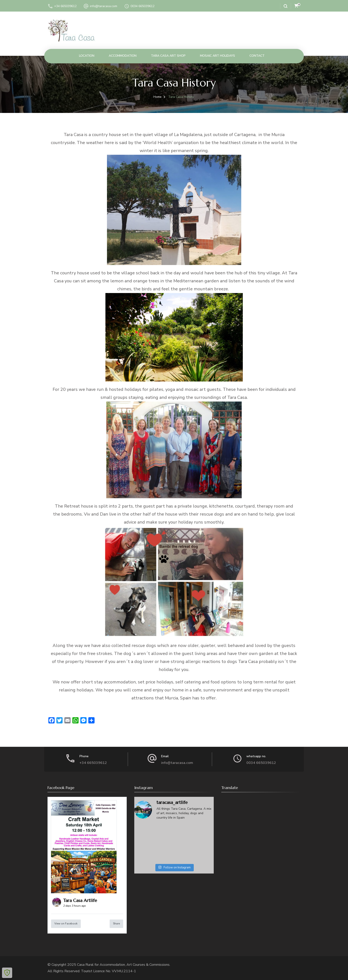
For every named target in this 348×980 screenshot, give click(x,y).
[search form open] (284, 6)
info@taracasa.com (104, 6)
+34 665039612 (65, 6)
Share (116, 924)
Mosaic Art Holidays (217, 56)
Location (87, 56)
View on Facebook (66, 924)
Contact (257, 56)
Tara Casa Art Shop (168, 56)
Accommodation (123, 56)
